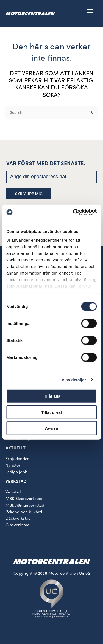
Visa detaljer (74, 379)
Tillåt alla (52, 396)
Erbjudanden (18, 458)
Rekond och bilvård (24, 512)
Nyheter (13, 465)
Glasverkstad (18, 525)
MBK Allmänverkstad (25, 505)
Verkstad (13, 492)
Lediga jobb (16, 472)
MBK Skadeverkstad (24, 498)
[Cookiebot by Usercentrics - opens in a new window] (73, 212)
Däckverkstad (18, 518)
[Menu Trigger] (90, 12)
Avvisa (52, 428)
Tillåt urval (51, 412)
